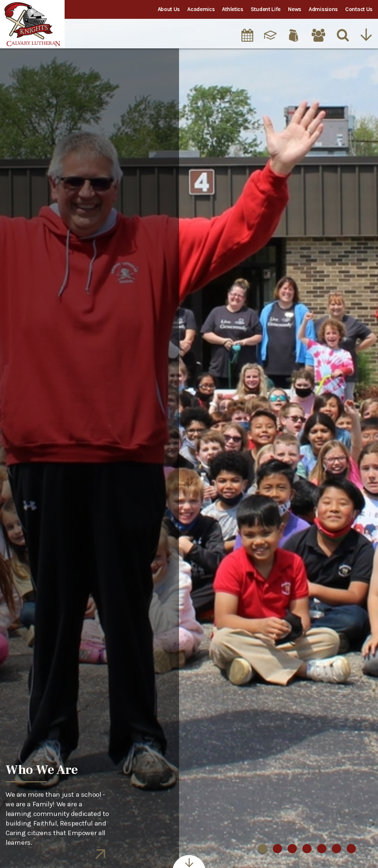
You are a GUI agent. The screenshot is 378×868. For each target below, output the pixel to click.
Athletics (232, 9)
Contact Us (359, 9)
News (295, 9)
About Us (169, 9)
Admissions (323, 9)
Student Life (266, 9)
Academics (201, 9)
